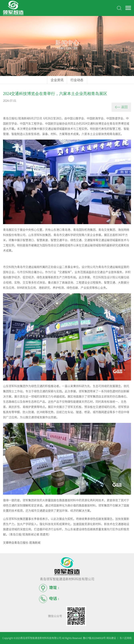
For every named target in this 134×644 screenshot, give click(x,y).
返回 (121, 107)
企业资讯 (57, 80)
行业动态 (77, 80)
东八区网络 (126, 638)
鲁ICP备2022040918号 (94, 638)
